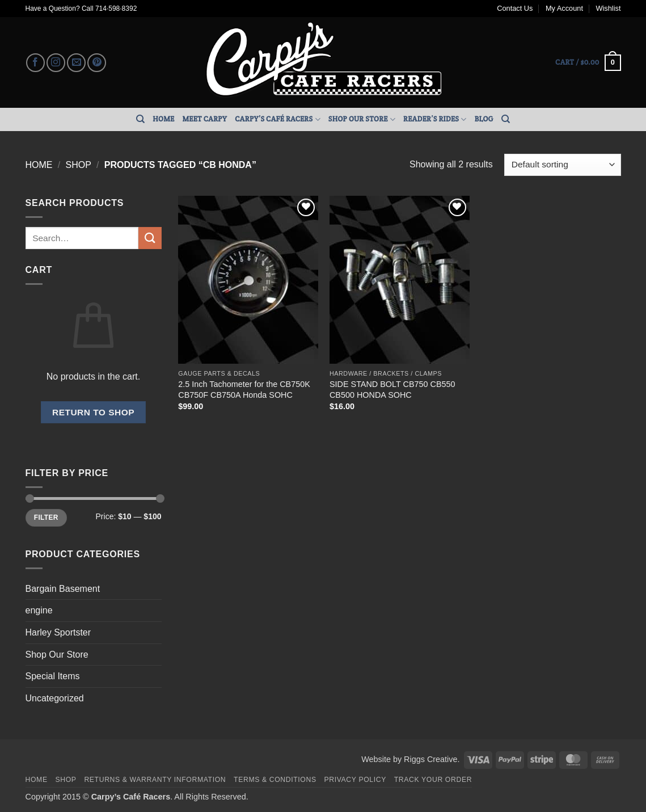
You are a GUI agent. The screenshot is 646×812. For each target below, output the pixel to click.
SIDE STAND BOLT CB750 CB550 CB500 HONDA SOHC (392, 390)
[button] (588, 63)
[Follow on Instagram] (56, 63)
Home (163, 119)
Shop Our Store (362, 119)
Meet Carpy (204, 119)
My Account (564, 8)
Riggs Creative (430, 759)
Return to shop (93, 412)
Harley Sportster (58, 632)
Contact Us (515, 8)
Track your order (433, 780)
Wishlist (608, 8)
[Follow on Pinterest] (97, 63)
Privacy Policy (355, 780)
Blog (484, 119)
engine (39, 610)
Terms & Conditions (275, 780)
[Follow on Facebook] (35, 63)
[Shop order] (562, 165)
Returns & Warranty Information (155, 780)
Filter (46, 518)
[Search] (140, 119)
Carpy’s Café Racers (278, 119)
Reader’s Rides (435, 119)
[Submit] (150, 238)
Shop (78, 165)
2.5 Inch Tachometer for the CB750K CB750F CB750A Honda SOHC (244, 390)
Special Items (53, 676)
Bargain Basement (63, 589)
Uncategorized (55, 698)
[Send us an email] (76, 63)
